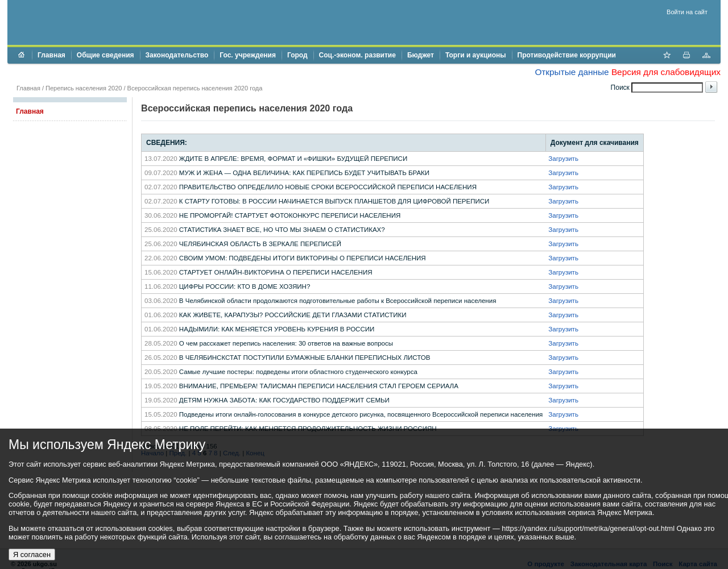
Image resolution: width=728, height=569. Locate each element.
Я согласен (32, 555)
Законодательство (177, 55)
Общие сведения (106, 55)
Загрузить (563, 159)
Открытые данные (572, 72)
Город (297, 55)
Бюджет (421, 55)
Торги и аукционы (476, 55)
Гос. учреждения (248, 55)
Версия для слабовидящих (666, 72)
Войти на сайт (687, 12)
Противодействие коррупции (567, 55)
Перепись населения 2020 (84, 88)
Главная (51, 55)
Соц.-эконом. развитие (357, 55)
